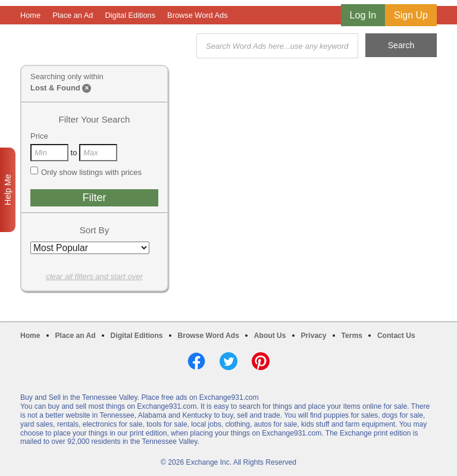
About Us (270, 336)
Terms (352, 336)
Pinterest (261, 361)
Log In (363, 15)
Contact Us (396, 336)
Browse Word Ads (197, 15)
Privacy (314, 336)
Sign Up (411, 15)
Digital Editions (130, 15)
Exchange (105, 46)
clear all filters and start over (94, 276)
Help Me (8, 190)
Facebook (196, 361)
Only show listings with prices (86, 172)
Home (30, 15)
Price (39, 136)
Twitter (228, 361)
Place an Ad (73, 15)
